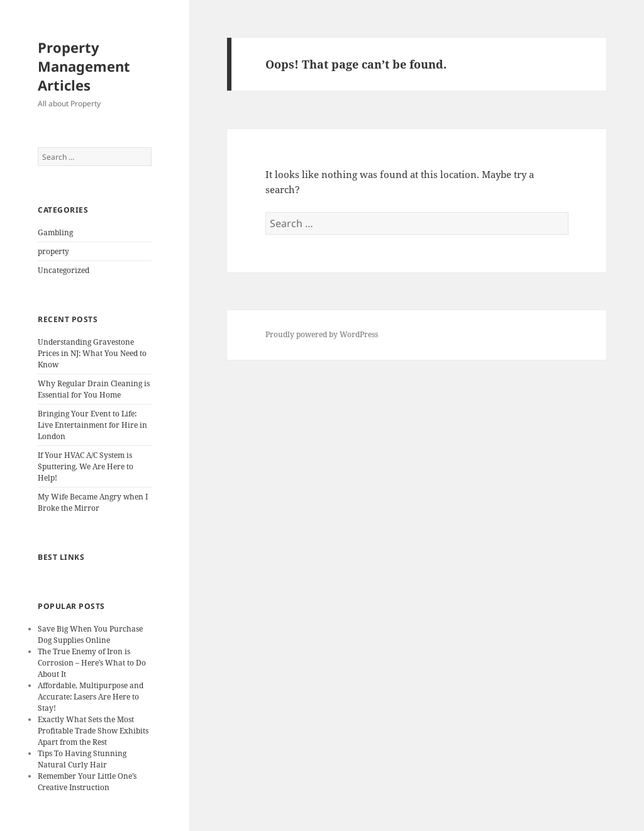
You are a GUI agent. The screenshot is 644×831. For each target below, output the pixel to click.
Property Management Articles (84, 66)
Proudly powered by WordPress (322, 334)
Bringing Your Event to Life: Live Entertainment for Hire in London (92, 425)
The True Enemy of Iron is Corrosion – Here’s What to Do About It (92, 663)
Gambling (55, 232)
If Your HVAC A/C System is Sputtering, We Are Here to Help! (86, 466)
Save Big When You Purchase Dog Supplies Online (90, 634)
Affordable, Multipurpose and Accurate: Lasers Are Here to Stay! (91, 697)
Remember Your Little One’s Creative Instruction (87, 782)
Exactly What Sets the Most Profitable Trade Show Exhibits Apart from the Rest (93, 731)
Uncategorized (64, 270)
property (53, 251)
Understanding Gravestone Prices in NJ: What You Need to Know (92, 353)
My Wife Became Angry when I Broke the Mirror (93, 502)
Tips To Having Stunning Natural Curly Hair (82, 759)
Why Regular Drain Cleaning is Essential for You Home (94, 389)
